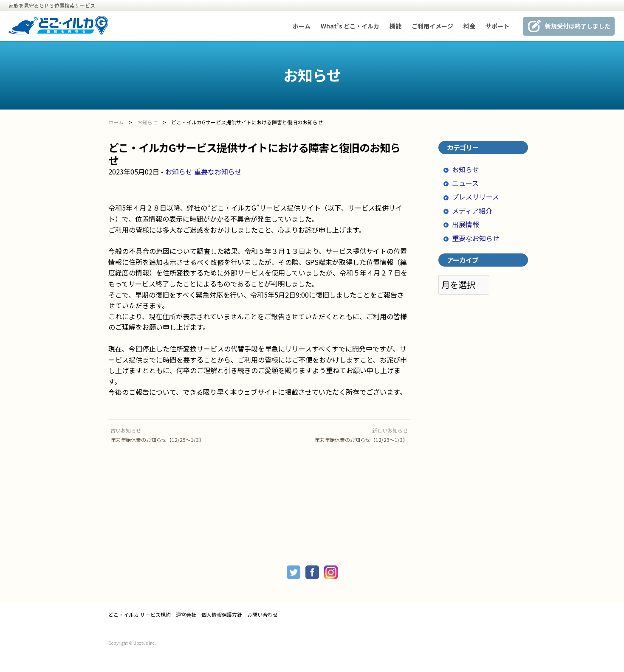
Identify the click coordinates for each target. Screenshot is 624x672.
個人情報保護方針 (222, 615)
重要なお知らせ (218, 172)
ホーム (302, 26)
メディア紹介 (472, 211)
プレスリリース (476, 197)
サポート (497, 26)
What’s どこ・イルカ (350, 26)
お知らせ (179, 172)
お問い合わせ (263, 615)
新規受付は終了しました (578, 26)
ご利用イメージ (432, 26)
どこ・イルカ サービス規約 (140, 615)
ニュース (465, 183)
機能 (395, 26)
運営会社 (186, 615)
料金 (469, 26)
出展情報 (466, 224)
